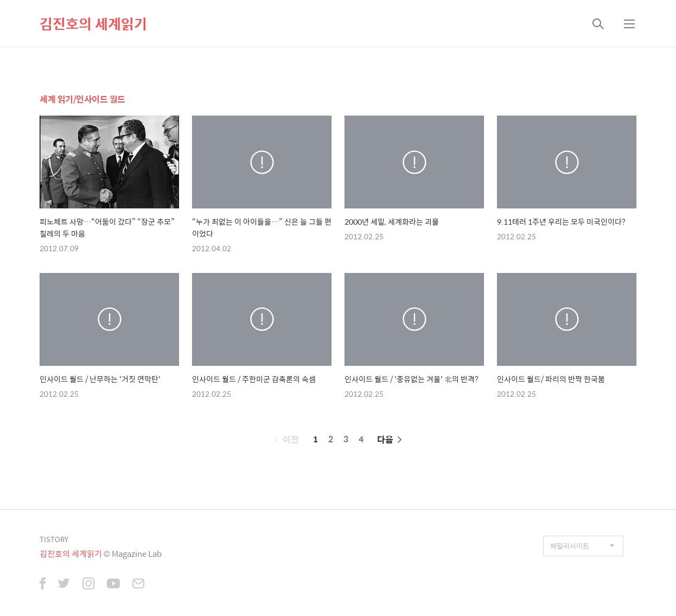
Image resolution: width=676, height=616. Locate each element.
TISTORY (54, 539)
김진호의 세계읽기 (93, 23)
